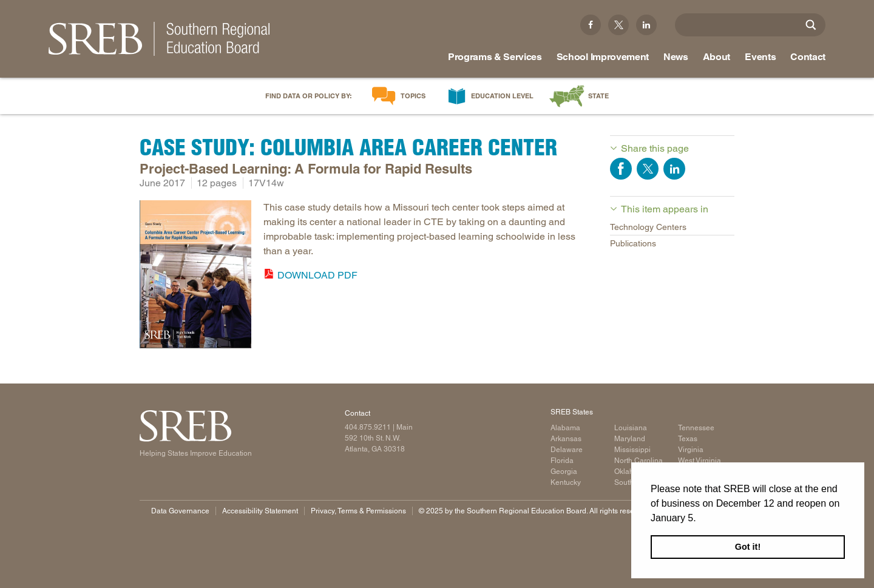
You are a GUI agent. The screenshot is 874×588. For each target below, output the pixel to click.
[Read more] (195, 276)
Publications (633, 243)
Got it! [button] (748, 547)
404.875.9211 (368, 427)
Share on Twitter (648, 169)
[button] (700, 519)
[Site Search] (811, 25)
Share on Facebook (621, 169)
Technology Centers (648, 227)
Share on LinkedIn (674, 169)
